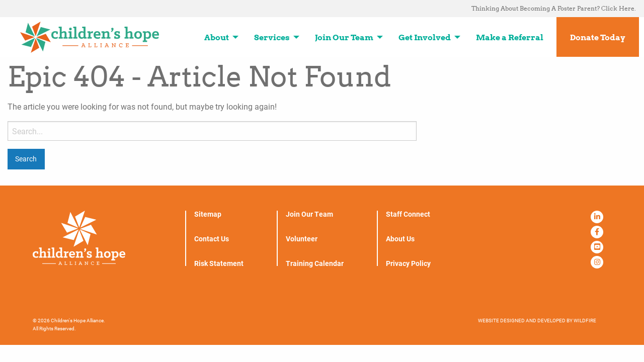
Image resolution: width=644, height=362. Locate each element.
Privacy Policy (408, 263)
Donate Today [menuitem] (598, 37)
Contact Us (212, 239)
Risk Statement (219, 263)
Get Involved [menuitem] (425, 37)
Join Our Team (309, 214)
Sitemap (208, 214)
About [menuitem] (217, 37)
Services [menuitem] (272, 37)
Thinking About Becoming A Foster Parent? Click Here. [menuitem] (554, 8)
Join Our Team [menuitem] (344, 37)
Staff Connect (408, 214)
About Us (400, 239)
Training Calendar (315, 263)
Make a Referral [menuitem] (510, 37)
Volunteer (302, 239)
